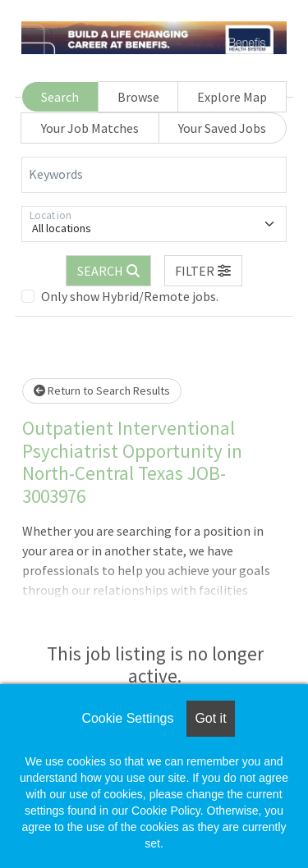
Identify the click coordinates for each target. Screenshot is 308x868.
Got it (210, 718)
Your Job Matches (90, 128)
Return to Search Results (102, 391)
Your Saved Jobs (222, 128)
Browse (138, 97)
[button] (204, 271)
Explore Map (232, 97)
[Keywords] (154, 175)
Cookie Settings (127, 718)
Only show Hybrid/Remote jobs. (130, 296)
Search (60, 97)
